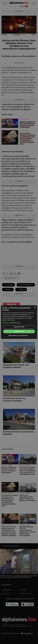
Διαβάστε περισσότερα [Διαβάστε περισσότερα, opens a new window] (9, 320)
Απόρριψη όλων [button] (19, 327)
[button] (19, 323)
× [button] (35, 307)
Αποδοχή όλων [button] (19, 331)
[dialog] (19, 322)
